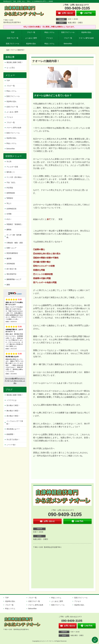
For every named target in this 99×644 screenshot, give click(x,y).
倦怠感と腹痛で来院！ (15, 62)
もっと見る (11, 68)
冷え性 (9, 161)
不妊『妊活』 (11, 182)
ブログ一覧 (31, 32)
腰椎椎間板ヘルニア (14, 279)
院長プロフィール (68, 32)
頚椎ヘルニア (11, 248)
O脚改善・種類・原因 (15, 243)
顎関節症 (10, 198)
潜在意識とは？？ (13, 429)
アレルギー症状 (12, 167)
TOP (13, 32)
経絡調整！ (11, 434)
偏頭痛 (9, 258)
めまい (9, 219)
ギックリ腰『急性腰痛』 (14, 236)
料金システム (49, 32)
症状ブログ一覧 (13, 38)
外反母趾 (10, 188)
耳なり (9, 203)
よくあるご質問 (31, 38)
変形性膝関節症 (12, 253)
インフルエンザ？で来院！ (15, 422)
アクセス (49, 38)
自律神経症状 (11, 209)
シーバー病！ (11, 445)
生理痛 (9, 214)
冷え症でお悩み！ (13, 439)
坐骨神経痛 (11, 264)
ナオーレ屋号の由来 (86, 38)
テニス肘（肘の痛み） (15, 177)
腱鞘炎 (9, 230)
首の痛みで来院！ (13, 405)
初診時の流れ (86, 32)
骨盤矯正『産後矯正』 (15, 224)
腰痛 (8, 285)
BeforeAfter (68, 44)
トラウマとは (11, 400)
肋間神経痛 (11, 193)
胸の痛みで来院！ (13, 411)
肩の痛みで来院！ (13, 416)
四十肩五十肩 (11, 269)
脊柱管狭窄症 (11, 274)
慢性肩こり (11, 172)
